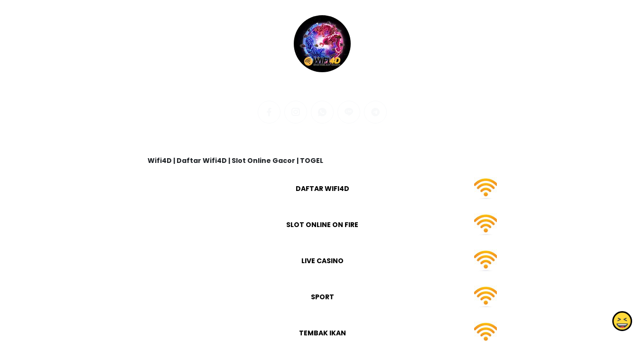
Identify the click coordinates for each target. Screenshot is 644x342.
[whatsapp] (322, 112)
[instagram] (296, 112)
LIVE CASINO (322, 261)
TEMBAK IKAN (322, 333)
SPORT (322, 297)
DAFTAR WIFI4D (322, 189)
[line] (349, 112)
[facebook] (269, 112)
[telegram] (375, 112)
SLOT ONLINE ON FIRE (322, 225)
